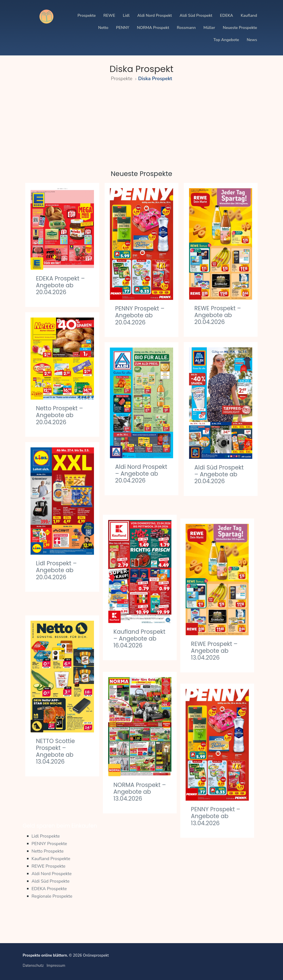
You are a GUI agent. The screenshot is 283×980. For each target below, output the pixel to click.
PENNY (123, 28)
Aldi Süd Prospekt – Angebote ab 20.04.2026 (219, 474)
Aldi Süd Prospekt (196, 15)
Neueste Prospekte (240, 28)
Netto (103, 28)
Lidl (126, 15)
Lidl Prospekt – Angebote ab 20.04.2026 (56, 570)
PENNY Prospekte (49, 844)
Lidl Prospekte (46, 836)
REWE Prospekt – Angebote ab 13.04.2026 (218, 634)
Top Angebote (226, 40)
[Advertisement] (141, 123)
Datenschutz (33, 966)
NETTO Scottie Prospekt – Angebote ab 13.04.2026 (55, 733)
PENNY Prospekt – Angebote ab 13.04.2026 (219, 793)
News (252, 40)
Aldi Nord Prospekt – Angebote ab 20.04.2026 (141, 474)
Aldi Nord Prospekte (51, 874)
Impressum (56, 966)
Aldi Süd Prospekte (50, 881)
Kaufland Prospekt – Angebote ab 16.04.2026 (141, 624)
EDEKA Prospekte (49, 889)
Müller (209, 28)
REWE (109, 15)
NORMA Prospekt (153, 28)
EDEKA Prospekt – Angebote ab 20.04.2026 (60, 285)
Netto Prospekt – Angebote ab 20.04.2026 (59, 415)
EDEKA (227, 15)
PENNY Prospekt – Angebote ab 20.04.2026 (140, 315)
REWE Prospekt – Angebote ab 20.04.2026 (218, 315)
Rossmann (186, 28)
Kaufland (249, 15)
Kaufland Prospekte (51, 859)
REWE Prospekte (48, 866)
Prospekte (86, 15)
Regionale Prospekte (52, 896)
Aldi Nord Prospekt (155, 15)
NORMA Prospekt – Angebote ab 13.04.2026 (141, 771)
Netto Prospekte (47, 851)
